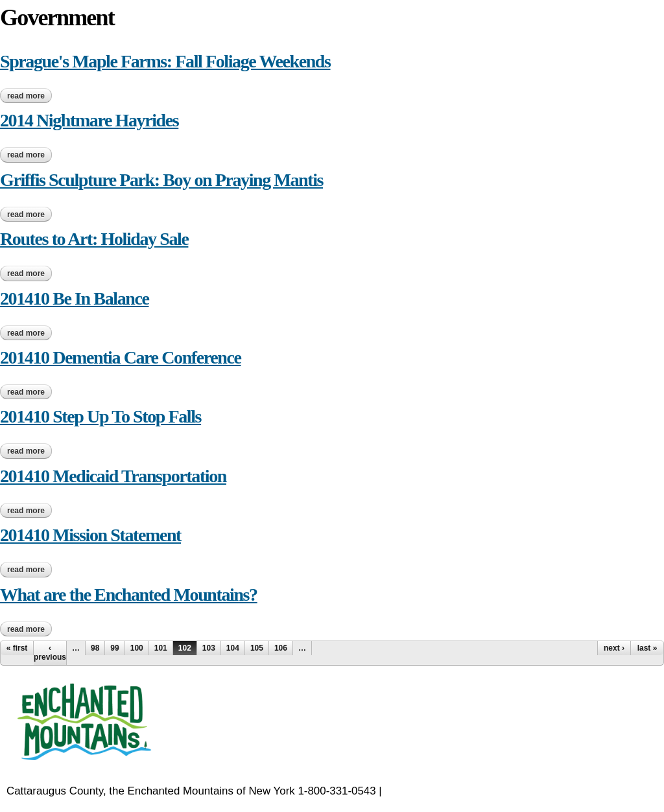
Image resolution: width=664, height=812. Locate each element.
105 (257, 648)
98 (95, 648)
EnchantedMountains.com (448, 791)
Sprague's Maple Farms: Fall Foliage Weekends (165, 61)
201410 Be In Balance (74, 298)
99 (114, 648)
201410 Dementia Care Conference (121, 357)
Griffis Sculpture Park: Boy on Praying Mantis (161, 180)
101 (161, 648)
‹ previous (50, 653)
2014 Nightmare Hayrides (89, 120)
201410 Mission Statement (90, 535)
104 (233, 648)
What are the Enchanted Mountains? (129, 595)
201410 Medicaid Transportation (113, 476)
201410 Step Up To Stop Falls (101, 416)
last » (647, 648)
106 (281, 648)
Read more (30, 96)
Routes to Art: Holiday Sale (94, 239)
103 (209, 648)
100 (137, 648)
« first (17, 648)
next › (614, 648)
